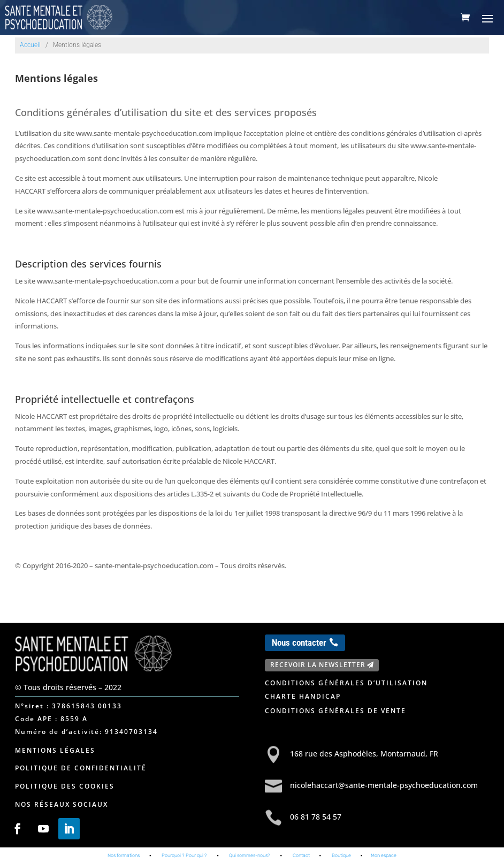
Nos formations (124, 855)
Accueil (30, 45)
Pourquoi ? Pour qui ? (184, 855)
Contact (301, 855)
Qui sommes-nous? (250, 855)
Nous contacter (299, 643)
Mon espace (384, 855)
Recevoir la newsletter (318, 665)
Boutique (341, 855)
